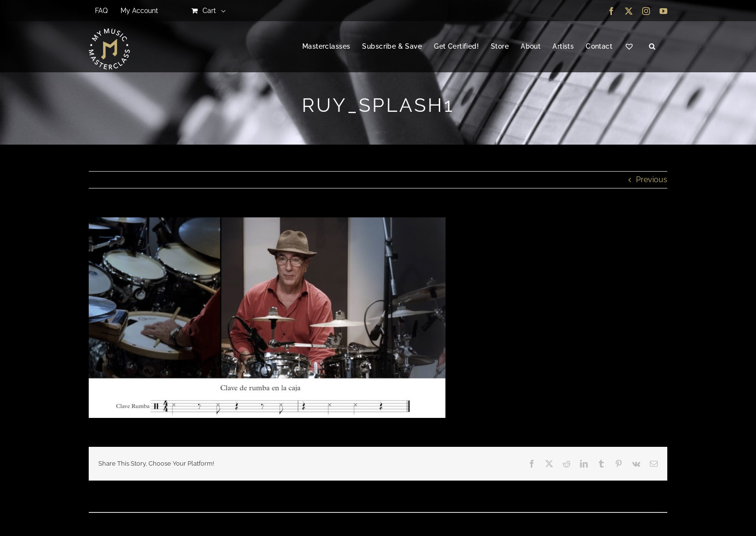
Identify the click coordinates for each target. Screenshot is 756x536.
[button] (652, 47)
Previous (652, 180)
